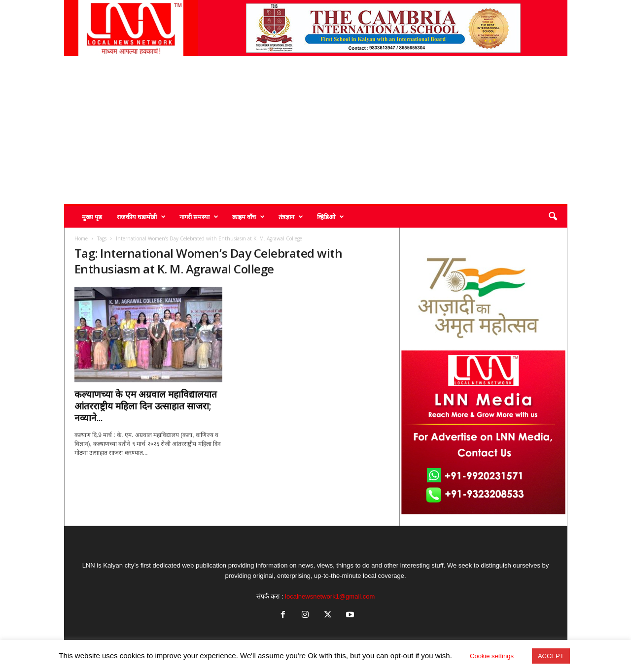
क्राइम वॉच (248, 217)
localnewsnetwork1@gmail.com (330, 596)
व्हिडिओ (331, 217)
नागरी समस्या (199, 217)
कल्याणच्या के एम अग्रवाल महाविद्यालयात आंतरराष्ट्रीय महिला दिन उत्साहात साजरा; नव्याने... (146, 406)
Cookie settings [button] (492, 656)
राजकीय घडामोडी (141, 217)
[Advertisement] (316, 130)
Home (81, 238)
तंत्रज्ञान (291, 217)
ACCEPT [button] (551, 656)
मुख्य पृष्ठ (92, 217)
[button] (553, 217)
